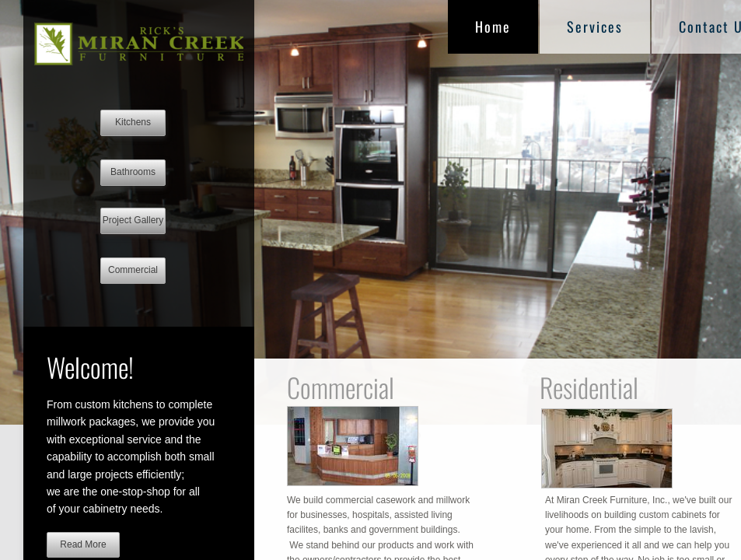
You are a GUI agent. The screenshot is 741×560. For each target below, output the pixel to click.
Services (595, 26)
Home (493, 26)
